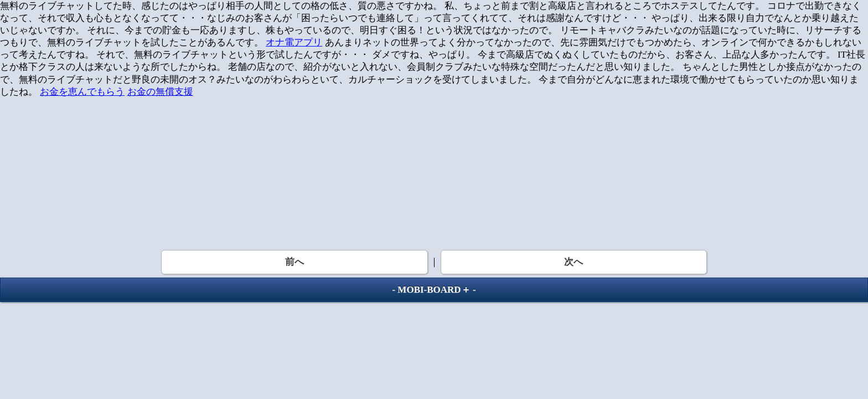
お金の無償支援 (160, 92)
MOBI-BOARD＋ (434, 290)
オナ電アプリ (294, 42)
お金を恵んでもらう (82, 92)
